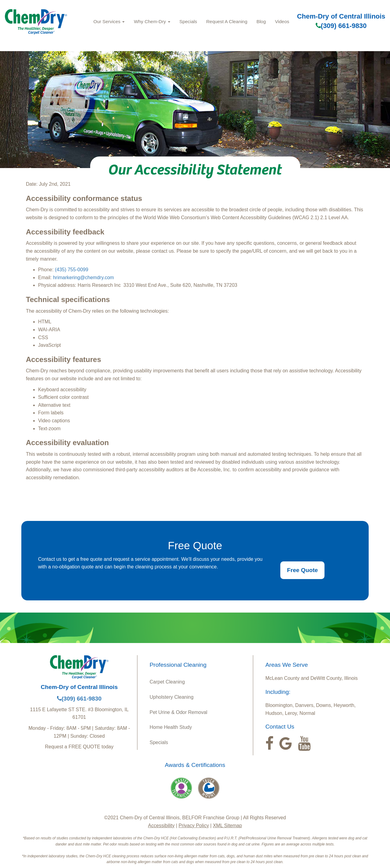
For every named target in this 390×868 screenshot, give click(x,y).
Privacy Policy (194, 826)
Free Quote (302, 570)
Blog (261, 21)
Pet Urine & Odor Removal (178, 712)
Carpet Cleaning (167, 682)
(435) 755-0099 (71, 270)
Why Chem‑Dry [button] (152, 21)
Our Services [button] (109, 21)
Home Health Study (171, 727)
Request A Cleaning (227, 21)
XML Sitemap (227, 826)
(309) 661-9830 (341, 26)
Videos (282, 21)
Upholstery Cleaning (172, 697)
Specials (188, 21)
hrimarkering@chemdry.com (83, 278)
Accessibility (161, 826)
